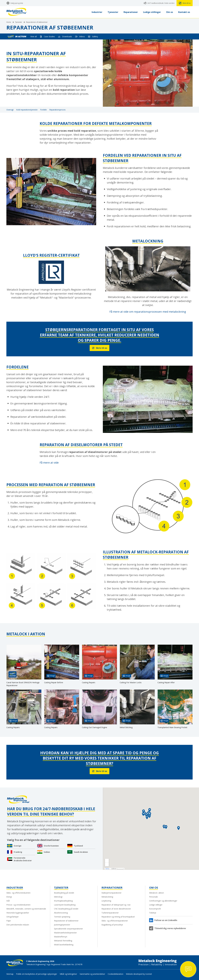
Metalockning (107, 897)
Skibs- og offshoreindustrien (18, 893)
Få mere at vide (49, 463)
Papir (9, 921)
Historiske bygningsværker (18, 913)
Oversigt (10, 110)
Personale (153, 897)
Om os (154, 888)
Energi (9, 897)
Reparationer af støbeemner (37, 22)
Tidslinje (153, 913)
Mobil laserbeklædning (64, 945)
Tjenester (19, 22)
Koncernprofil (155, 909)
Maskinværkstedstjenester (65, 933)
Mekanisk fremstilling (63, 941)
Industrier (15, 888)
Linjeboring (106, 901)
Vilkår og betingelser (68, 974)
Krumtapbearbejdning (63, 901)
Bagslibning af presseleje (112, 925)
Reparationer (112, 888)
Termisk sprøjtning (62, 917)
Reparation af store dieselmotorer (116, 909)
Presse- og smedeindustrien (18, 905)
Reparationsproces (57, 110)
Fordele (43, 110)
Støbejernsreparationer (111, 893)
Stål (8, 901)
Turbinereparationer (110, 913)
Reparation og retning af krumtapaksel (118, 917)
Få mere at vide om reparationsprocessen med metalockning (148, 312)
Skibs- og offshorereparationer (115, 921)
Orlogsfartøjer (13, 917)
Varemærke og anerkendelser (92, 974)
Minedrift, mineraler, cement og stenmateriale (26, 909)
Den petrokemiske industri (18, 925)
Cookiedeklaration (116, 974)
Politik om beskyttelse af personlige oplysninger (37, 974)
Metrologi (58, 897)
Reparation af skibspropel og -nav (116, 905)
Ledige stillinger (156, 905)
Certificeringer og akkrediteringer (163, 901)
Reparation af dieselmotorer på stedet (81, 445)
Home (9, 22)
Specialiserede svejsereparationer (68, 929)
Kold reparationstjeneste (27, 110)
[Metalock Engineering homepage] (17, 12)
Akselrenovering (61, 913)
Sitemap (10, 974)
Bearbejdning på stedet (64, 893)
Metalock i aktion (156, 893)
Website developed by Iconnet (139, 974)
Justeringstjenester (62, 925)
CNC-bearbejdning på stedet (66, 909)
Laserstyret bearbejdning (65, 905)
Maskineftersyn (61, 937)
